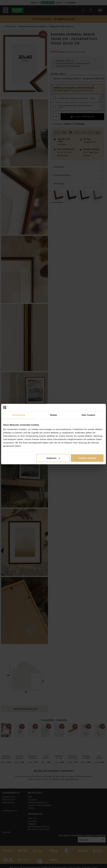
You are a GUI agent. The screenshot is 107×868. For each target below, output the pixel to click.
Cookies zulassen (87, 458)
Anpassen (53, 458)
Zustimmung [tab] (19, 415)
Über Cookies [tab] (88, 415)
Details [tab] (53, 415)
